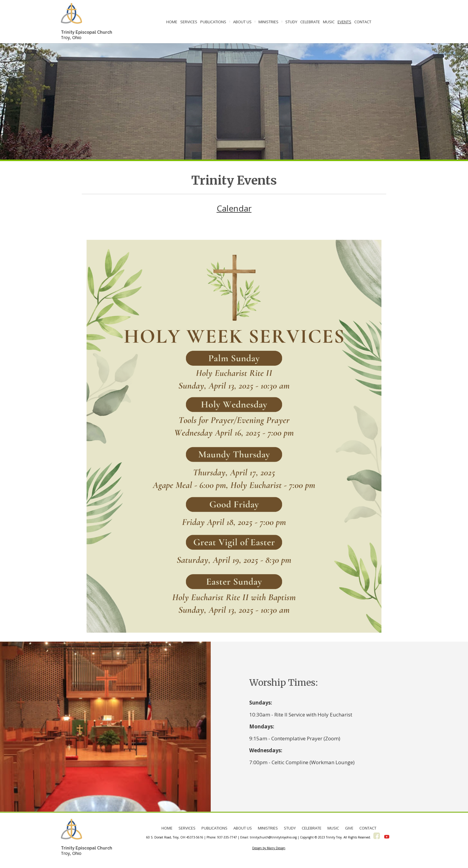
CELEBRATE (310, 22)
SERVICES (189, 22)
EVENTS (344, 22)
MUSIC (329, 22)
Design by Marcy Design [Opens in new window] (269, 848)
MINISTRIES (268, 22)
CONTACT (363, 22)
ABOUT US (242, 22)
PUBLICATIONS (213, 22)
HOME (172, 22)
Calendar (234, 208)
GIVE (349, 828)
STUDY (291, 22)
